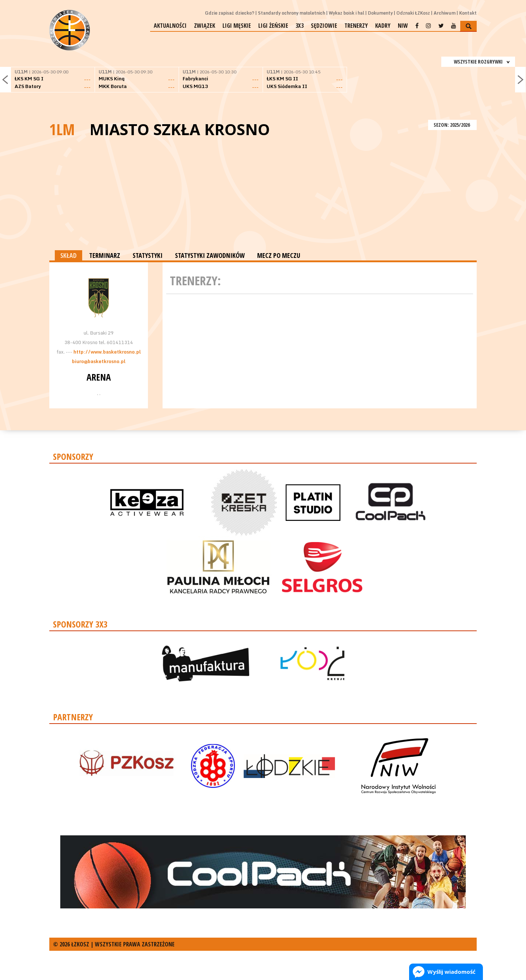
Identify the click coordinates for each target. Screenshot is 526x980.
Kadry (383, 26)
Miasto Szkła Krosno (180, 129)
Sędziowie (324, 26)
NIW (403, 26)
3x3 (300, 26)
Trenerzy (356, 26)
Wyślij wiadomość (451, 972)
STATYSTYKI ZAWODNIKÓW (210, 255)
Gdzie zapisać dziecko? (230, 13)
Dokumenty (380, 13)
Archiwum (445, 13)
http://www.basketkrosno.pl (107, 352)
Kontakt (468, 13)
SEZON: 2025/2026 (452, 125)
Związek (205, 26)
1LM (62, 129)
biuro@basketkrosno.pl (99, 361)
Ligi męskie (237, 26)
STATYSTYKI (148, 255)
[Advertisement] (263, 195)
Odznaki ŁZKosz (413, 13)
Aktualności (170, 26)
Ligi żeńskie (273, 26)
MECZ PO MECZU (279, 255)
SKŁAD (68, 255)
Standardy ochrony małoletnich (291, 13)
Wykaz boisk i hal (346, 13)
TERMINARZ (105, 255)
